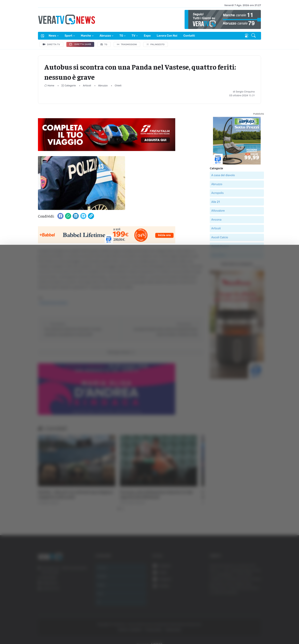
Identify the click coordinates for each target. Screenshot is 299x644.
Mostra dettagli (68, 630)
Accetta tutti (257, 598)
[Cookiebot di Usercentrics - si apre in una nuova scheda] (32, 630)
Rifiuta (257, 623)
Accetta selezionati (256, 610)
